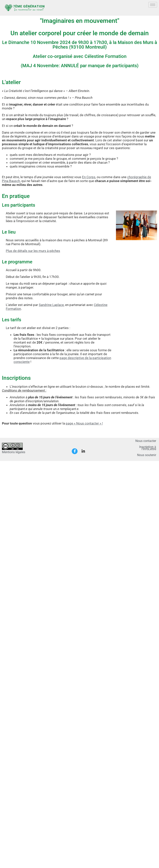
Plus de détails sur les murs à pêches (33, 251)
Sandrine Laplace (51, 305)
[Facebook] (75, 451)
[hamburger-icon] (153, 5)
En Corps (89, 177)
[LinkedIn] (83, 451)
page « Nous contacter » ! (84, 423)
